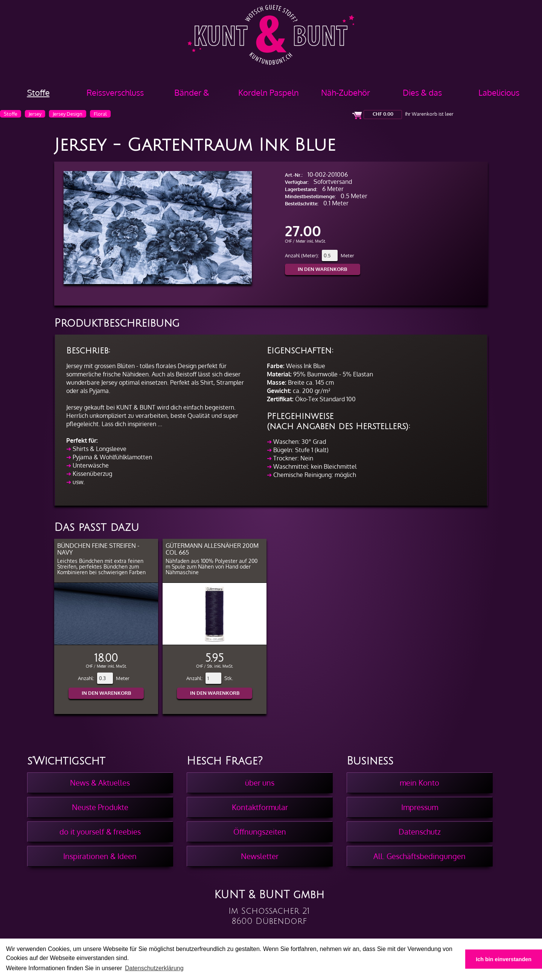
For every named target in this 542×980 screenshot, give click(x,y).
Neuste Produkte (100, 807)
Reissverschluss (115, 92)
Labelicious (499, 92)
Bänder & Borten (192, 95)
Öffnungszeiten (260, 832)
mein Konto (419, 783)
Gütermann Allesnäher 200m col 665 (212, 549)
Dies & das (422, 92)
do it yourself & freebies (100, 832)
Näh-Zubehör (346, 92)
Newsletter (260, 856)
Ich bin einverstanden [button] (504, 959)
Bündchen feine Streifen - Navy (98, 549)
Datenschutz (420, 832)
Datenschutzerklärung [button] (154, 968)
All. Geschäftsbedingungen (419, 856)
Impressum (420, 807)
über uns (260, 783)
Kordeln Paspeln (269, 92)
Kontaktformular (260, 807)
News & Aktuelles (100, 783)
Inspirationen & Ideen (100, 856)
